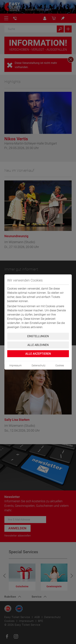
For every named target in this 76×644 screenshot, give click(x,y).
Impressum (15, 365)
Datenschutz (39, 365)
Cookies (60, 365)
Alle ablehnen (38, 345)
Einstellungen (38, 336)
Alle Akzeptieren (38, 354)
